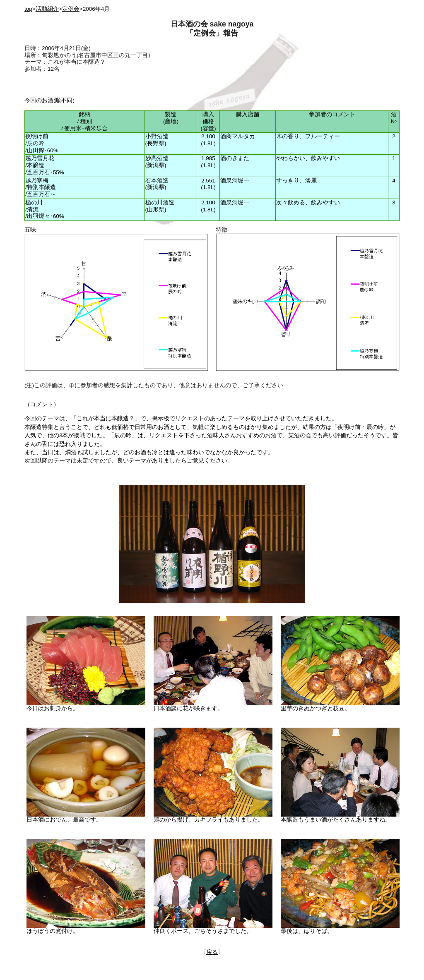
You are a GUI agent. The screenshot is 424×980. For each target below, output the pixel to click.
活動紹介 (47, 9)
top (28, 9)
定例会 (71, 9)
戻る (212, 952)
